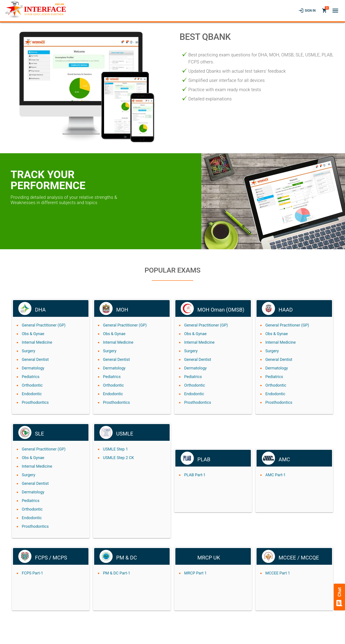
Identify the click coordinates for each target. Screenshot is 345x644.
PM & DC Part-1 (117, 573)
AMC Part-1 (275, 475)
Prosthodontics (35, 402)
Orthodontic (32, 385)
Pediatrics (31, 377)
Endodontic (32, 394)
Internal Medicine (37, 342)
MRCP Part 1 (195, 573)
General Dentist (35, 359)
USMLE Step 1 (115, 449)
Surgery (28, 351)
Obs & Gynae (33, 334)
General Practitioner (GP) (44, 325)
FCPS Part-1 (32, 573)
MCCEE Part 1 (278, 573)
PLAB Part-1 (195, 475)
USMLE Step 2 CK (118, 458)
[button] (335, 11)
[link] (307, 11)
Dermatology (33, 368)
